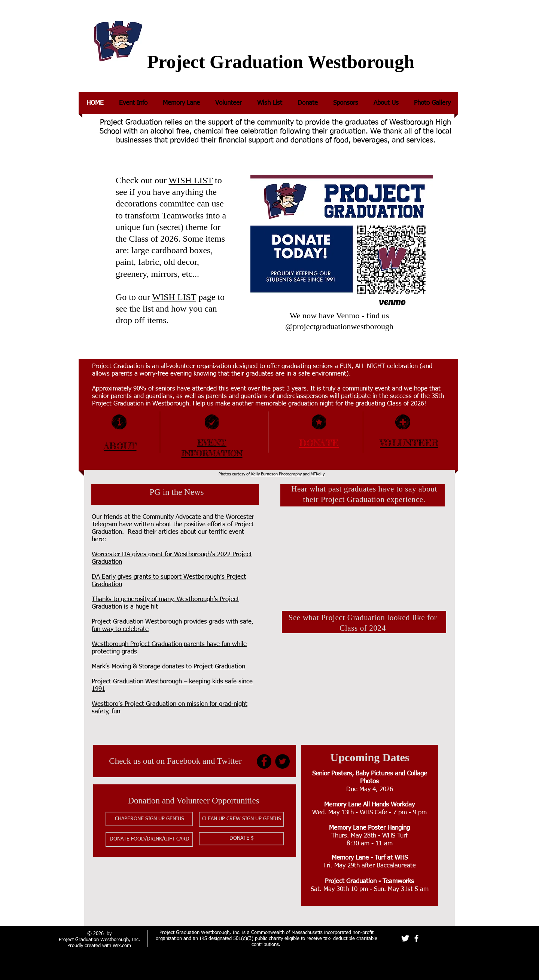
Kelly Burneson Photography (276, 474)
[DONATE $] (241, 839)
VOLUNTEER (409, 443)
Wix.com (122, 946)
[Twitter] (282, 761)
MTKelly (318, 474)
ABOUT (120, 446)
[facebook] (416, 938)
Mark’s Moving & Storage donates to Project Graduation (168, 667)
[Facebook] (264, 761)
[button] (149, 819)
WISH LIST (191, 180)
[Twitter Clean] (405, 938)
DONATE (319, 443)
